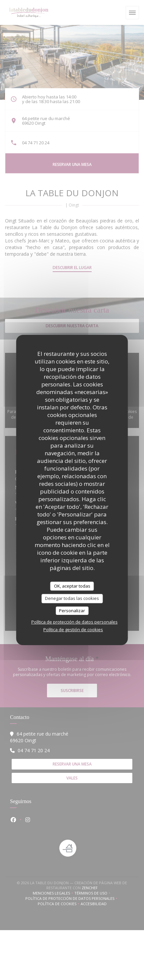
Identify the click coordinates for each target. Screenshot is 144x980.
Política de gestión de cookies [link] (73, 630)
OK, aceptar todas (72, 586)
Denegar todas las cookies (72, 598)
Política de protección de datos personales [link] (74, 622)
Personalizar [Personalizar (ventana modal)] (72, 611)
